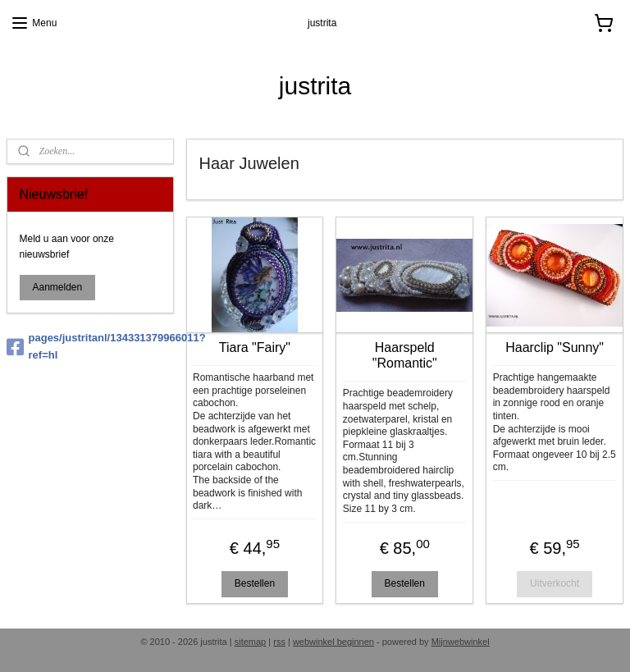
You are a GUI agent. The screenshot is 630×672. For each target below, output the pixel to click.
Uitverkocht (555, 583)
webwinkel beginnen (333, 642)
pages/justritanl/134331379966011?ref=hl (90, 346)
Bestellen (255, 583)
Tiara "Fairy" (255, 347)
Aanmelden (58, 287)
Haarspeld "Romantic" (405, 354)
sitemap (251, 642)
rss (279, 642)
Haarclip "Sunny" (555, 347)
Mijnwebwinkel (461, 642)
